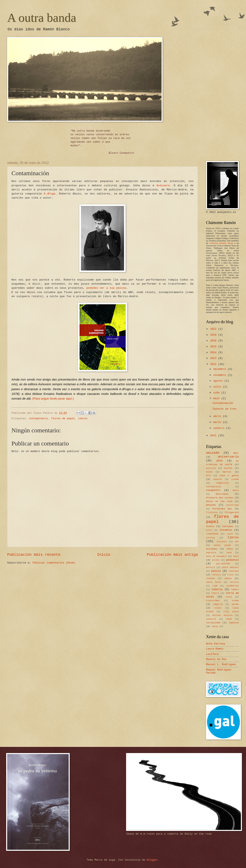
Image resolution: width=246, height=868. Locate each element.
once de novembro (216, 556)
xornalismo (213, 623)
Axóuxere (163, 186)
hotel (209, 530)
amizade (213, 453)
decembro (220, 369)
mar (237, 542)
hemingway (228, 526)
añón (219, 461)
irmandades (212, 534)
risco (231, 575)
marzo (218, 422)
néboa (230, 549)
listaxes (222, 542)
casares (218, 479)
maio (217, 398)
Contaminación (223, 403)
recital (234, 571)
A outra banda (42, 18)
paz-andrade (223, 564)
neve (229, 553)
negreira (211, 553)
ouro (236, 556)
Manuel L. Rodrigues (221, 664)
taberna (217, 589)
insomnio (226, 530)
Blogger (152, 860)
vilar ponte (231, 612)
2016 (214, 341)
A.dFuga (50, 194)
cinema (235, 479)
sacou (228, 578)
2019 (214, 335)
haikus (210, 526)
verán (235, 604)
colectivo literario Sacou (221, 243)
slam (215, 586)
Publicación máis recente (34, 555)
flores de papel (63, 419)
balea (209, 472)
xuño (217, 393)
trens (235, 600)
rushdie (210, 578)
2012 (214, 364)
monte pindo (222, 545)
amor (236, 453)
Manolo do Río (216, 659)
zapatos (234, 623)
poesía (216, 571)
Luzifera (212, 654)
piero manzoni (230, 567)
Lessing (210, 538)
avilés (228, 468)
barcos (227, 472)
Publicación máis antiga (172, 555)
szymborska (232, 586)
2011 (214, 436)
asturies (211, 468)
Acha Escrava (216, 644)
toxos (229, 597)
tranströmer (213, 601)
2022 (214, 329)
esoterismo (232, 505)
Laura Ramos (215, 649)
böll (209, 476)
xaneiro (220, 428)
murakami (212, 549)
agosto (219, 381)
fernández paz (222, 509)
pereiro (210, 567)
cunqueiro (213, 490)
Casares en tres (224, 409)
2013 (214, 358)
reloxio (216, 575)
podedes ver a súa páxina (106, 288)
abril (218, 416)
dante (236, 490)
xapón (229, 619)
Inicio (104, 555)
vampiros (218, 604)
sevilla (234, 582)
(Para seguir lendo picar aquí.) (53, 398)
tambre (235, 590)
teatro (215, 593)
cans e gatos (229, 475)
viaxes (218, 608)
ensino (211, 505)
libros (83, 419)
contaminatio (38, 419)
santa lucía (214, 582)
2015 (214, 347)
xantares (211, 619)
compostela (222, 483)
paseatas (232, 560)
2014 (214, 353)
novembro (220, 375)
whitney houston (223, 615)
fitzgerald (232, 512)
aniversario (228, 457)
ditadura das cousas (220, 498)
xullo (218, 387)
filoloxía (212, 512)
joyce (230, 534)
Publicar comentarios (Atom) (54, 563)
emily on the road (219, 501)
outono (216, 560)
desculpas (222, 494)
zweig (215, 626)
